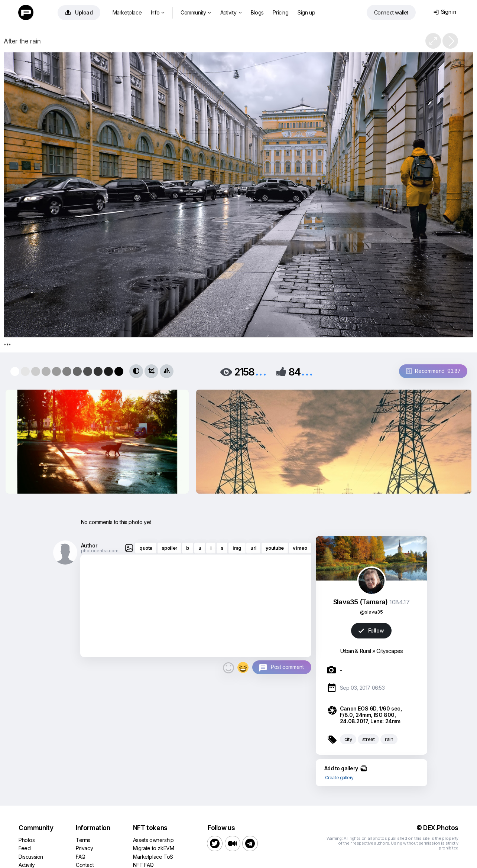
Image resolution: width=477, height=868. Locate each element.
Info (158, 12)
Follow (371, 630)
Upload (79, 12)
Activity (231, 12)
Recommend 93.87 (433, 371)
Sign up (306, 12)
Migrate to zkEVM (154, 848)
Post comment (287, 667)
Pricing (280, 12)
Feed (25, 848)
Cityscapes (390, 651)
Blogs (257, 12)
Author (89, 545)
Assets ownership (153, 840)
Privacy (84, 848)
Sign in (445, 12)
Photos (27, 840)
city (348, 739)
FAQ (81, 857)
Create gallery (339, 778)
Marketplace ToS (153, 857)
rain (389, 739)
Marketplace (127, 12)
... (261, 371)
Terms (83, 840)
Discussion (31, 857)
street (369, 739)
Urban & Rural (356, 651)
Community (196, 12)
